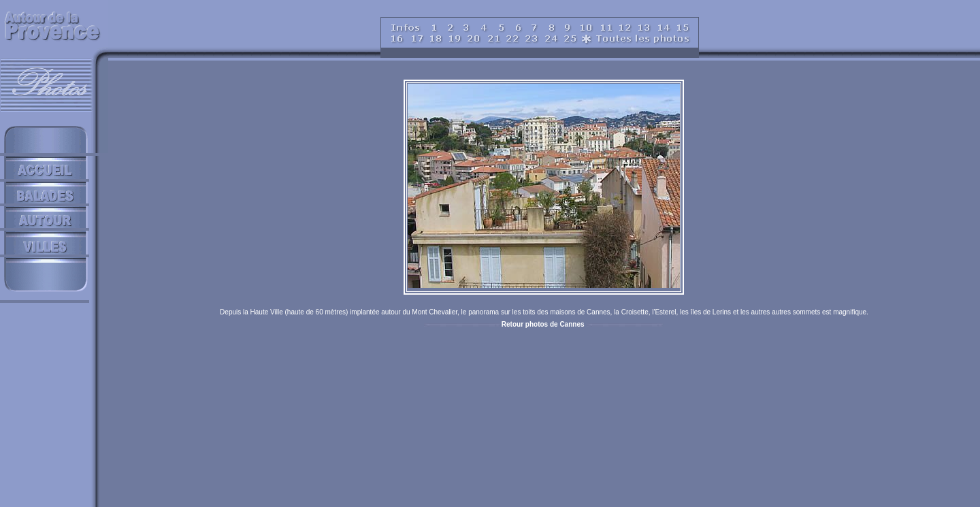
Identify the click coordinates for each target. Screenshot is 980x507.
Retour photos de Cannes (543, 324)
